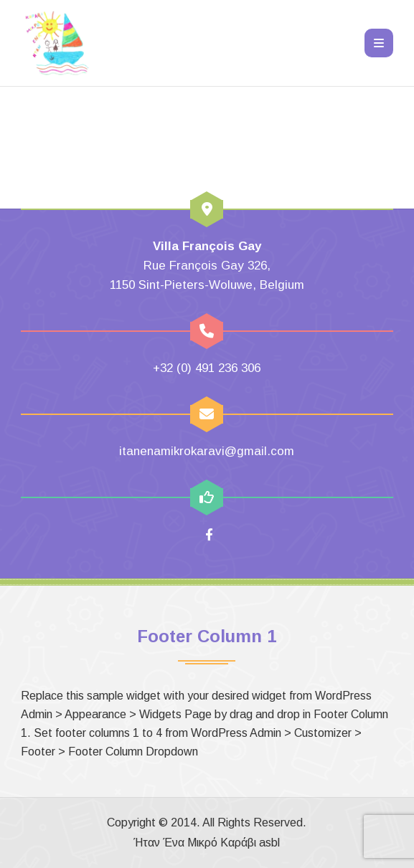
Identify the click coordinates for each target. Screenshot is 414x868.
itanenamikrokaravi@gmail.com (207, 451)
